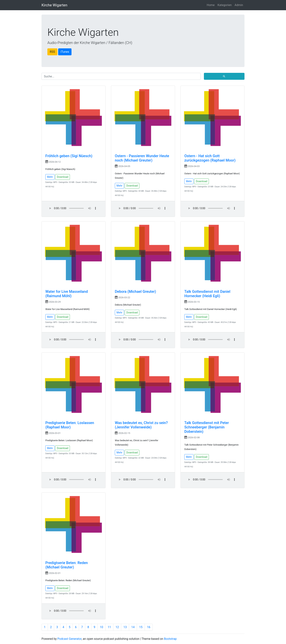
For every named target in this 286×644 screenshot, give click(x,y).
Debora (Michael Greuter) (135, 292)
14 (133, 627)
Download (63, 177)
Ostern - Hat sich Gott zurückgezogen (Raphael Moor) (210, 158)
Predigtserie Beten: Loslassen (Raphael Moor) (70, 425)
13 (125, 627)
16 (149, 627)
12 (117, 627)
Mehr (50, 177)
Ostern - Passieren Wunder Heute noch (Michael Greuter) (142, 158)
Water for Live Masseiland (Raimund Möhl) (67, 294)
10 (101, 627)
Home (211, 5)
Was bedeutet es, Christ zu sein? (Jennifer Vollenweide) (141, 425)
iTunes (65, 52)
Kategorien (225, 5)
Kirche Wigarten (54, 5)
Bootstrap (170, 639)
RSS (52, 52)
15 (141, 627)
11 (109, 627)
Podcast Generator (69, 639)
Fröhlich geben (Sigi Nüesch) (69, 156)
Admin (239, 5)
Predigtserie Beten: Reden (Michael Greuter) (67, 565)
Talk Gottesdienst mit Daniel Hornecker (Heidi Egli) (207, 294)
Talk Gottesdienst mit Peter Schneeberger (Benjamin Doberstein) (207, 427)
